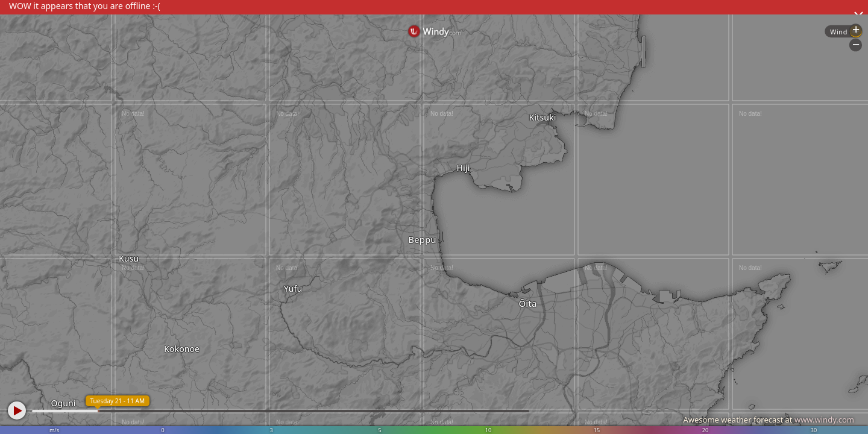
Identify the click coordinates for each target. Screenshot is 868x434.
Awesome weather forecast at (769, 420)
